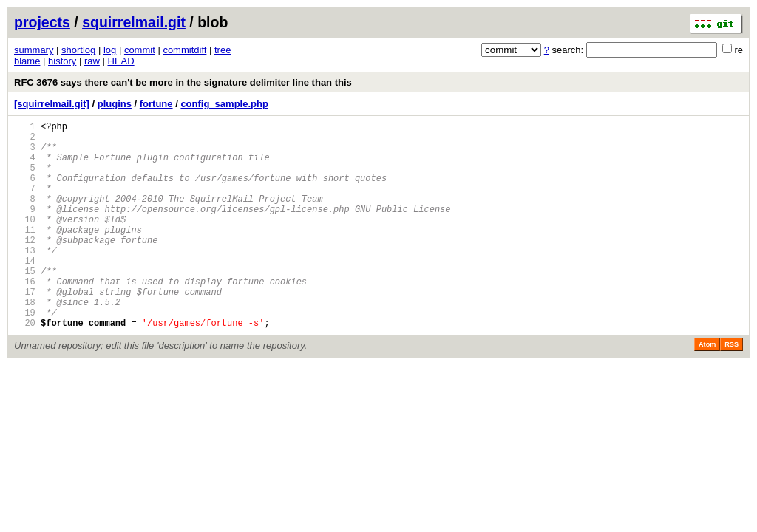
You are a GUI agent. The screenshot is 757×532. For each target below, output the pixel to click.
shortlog (78, 50)
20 (25, 367)
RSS (731, 389)
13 (25, 279)
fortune (156, 104)
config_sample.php (224, 104)
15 (25, 304)
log (110, 50)
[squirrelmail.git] (52, 104)
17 (25, 329)
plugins (115, 104)
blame (27, 61)
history (62, 61)
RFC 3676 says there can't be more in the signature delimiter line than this (183, 82)
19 (25, 354)
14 (25, 291)
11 (25, 254)
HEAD (121, 61)
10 (25, 241)
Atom (707, 389)
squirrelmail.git (134, 22)
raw (92, 61)
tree (223, 50)
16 (25, 317)
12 (25, 266)
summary (34, 50)
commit (140, 50)
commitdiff (184, 50)
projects (42, 22)
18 (25, 342)
